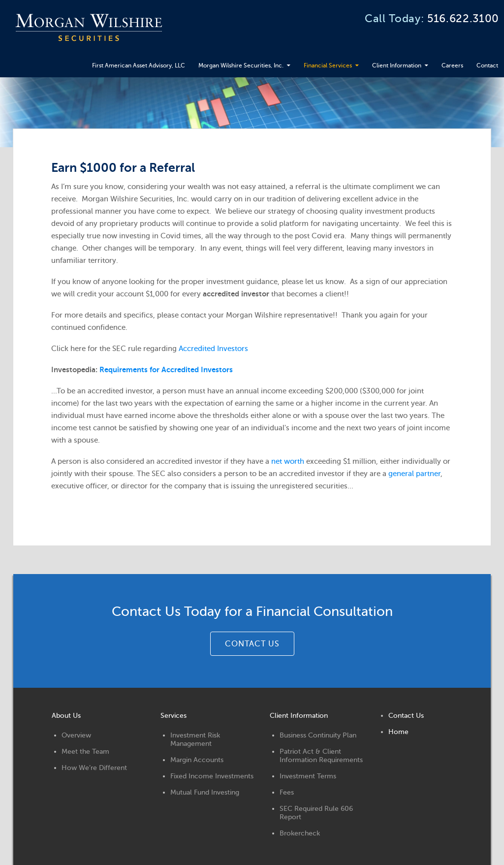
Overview (78, 744)
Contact (28, 85)
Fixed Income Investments (214, 785)
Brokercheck (301, 842)
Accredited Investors (218, 367)
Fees (288, 801)
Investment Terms (309, 785)
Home (400, 740)
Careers (452, 62)
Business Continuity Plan (319, 744)
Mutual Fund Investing (207, 801)
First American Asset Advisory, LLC (74, 62)
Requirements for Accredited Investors (171, 388)
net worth (292, 480)
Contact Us (408, 724)
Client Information (387, 62)
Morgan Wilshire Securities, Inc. (200, 62)
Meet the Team (87, 760)
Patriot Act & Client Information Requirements (323, 764)
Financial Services (304, 62)
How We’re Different (96, 776)
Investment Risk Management (197, 748)
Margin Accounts (199, 768)
